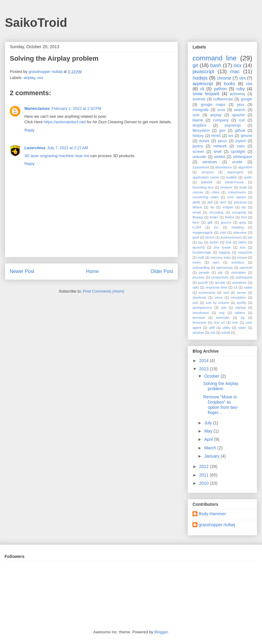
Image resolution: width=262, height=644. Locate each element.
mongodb (201, 110)
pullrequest (244, 277)
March (211, 448)
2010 (205, 483)
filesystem (201, 131)
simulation (238, 297)
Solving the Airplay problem (221, 386)
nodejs (200, 78)
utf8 (212, 328)
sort (195, 303)
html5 (216, 136)
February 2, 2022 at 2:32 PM (76, 108)
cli (202, 89)
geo (222, 131)
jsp (200, 242)
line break (222, 247)
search (240, 110)
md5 (201, 257)
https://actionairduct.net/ (65, 122)
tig (243, 318)
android (199, 99)
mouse (242, 257)
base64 (207, 182)
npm (216, 262)
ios (231, 136)
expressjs (233, 125)
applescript (203, 84)
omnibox (238, 262)
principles (239, 272)
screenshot (207, 293)
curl (242, 120)
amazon (207, 172)
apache (238, 115)
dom (223, 202)
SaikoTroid (36, 23)
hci (216, 227)
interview (240, 232)
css (249, 84)
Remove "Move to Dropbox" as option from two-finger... (221, 405)
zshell (226, 333)
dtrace (197, 207)
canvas (198, 192)
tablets (240, 313)
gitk (210, 222)
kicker (214, 242)
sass (241, 146)
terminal (199, 318)
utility (226, 328)
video (242, 328)
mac (235, 72)
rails (196, 287)
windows (210, 162)
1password (201, 167)
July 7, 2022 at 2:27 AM (68, 148)
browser (227, 187)
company (221, 120)
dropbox (200, 125)
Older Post (162, 271)
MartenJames (37, 108)
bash (216, 65)
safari (248, 287)
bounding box (203, 187)
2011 (205, 475)
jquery (198, 146)
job (250, 237)
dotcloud (240, 202)
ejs (244, 207)
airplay (29, 78)
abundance (223, 167)
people (204, 272)
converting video (206, 197)
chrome (224, 78)
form (196, 222)
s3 (235, 287)
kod (228, 242)
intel (223, 232)
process (198, 277)
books (230, 84)
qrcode (220, 282)
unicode (199, 157)
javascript (203, 72)
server (241, 293)
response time (216, 287)
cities (216, 192)
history (198, 136)
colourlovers (237, 192)
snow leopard (206, 94)
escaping (239, 212)
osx (40, 78)
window (198, 333)
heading (238, 227)
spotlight (238, 152)
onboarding (201, 268)
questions (239, 282)
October (212, 376)
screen (198, 152)
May (209, 431)
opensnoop (224, 268)
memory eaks (221, 257)
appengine (235, 172)
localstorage (202, 252)
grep (243, 222)
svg (222, 313)
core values (237, 197)
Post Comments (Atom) (103, 291)
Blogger (161, 632)
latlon (243, 242)
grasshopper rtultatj (217, 525)
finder (214, 217)
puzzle (203, 282)
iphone (246, 136)
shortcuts (199, 297)
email (197, 212)
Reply (29, 130)
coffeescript (223, 99)
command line (215, 58)
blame (198, 120)
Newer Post (22, 271)
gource (226, 222)
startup (240, 308)
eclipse (228, 207)
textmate (223, 318)
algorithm (245, 167)
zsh (212, 333)
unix (196, 115)
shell (218, 152)
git (195, 65)
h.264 (197, 227)
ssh (223, 308)
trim (235, 322)
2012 (205, 466)
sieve (218, 297)
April (209, 439)
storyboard (201, 313)
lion (243, 247)
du (212, 207)
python (220, 89)
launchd (198, 247)
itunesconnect (231, 237)
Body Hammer (212, 514)
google (246, 99)
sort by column (217, 303)
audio (248, 177)
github (240, 131)
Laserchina (35, 148)
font (244, 217)
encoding (216, 212)
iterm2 (210, 237)
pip (220, 272)
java (241, 105)
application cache (206, 177)
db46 (196, 202)
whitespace (243, 157)
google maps (213, 105)
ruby (241, 89)
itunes (204, 141)
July (209, 423)
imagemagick (203, 232)
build (243, 187)
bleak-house (234, 182)
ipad (196, 237)
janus (222, 141)
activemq (237, 94)
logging (225, 252)
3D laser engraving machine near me (57, 156)
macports (245, 252)
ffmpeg (198, 217)
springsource (202, 308)
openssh (246, 268)
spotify (242, 303)
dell (210, 202)
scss (221, 110)
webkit (220, 157)
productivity (220, 277)
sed (226, 293)
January (212, 456)
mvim (197, 262)
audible (232, 177)
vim (243, 78)
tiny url (219, 322)
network (220, 146)
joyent (241, 141)
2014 (205, 361)
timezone (199, 322)
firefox (230, 217)
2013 (205, 369)
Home (93, 271)
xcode (237, 162)
